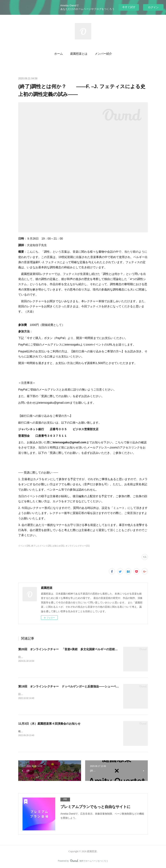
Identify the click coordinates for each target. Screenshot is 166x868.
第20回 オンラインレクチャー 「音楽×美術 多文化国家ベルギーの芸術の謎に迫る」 (75, 649)
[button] (59, 54)
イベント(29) (24, 546)
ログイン (153, 7)
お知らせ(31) (58, 546)
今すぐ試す (129, 7)
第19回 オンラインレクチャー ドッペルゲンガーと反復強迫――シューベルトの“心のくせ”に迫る (83, 686)
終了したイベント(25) (41, 546)
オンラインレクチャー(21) (78, 546)
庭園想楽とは (79, 54)
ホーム (59, 54)
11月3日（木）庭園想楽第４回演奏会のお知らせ (49, 724)
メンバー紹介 (103, 54)
